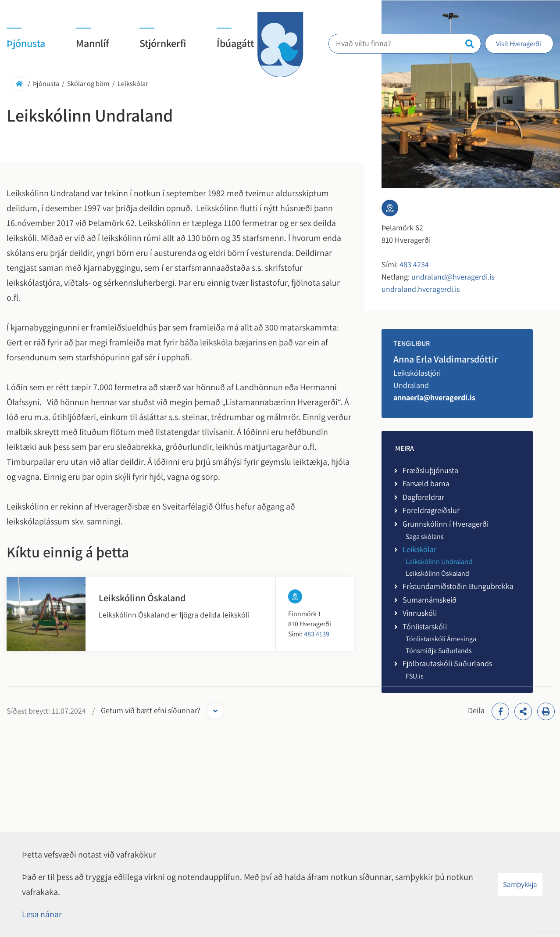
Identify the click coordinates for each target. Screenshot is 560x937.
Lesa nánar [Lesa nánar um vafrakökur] (42, 914)
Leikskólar (133, 84)
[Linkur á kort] (295, 596)
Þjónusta (46, 84)
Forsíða (19, 84)
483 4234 (414, 264)
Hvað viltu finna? (368, 43)
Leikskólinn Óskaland (142, 598)
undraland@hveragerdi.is (453, 277)
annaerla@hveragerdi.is (434, 397)
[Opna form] (215, 711)
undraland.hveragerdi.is (421, 289)
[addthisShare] (523, 711)
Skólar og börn (88, 84)
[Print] (546, 711)
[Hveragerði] (280, 45)
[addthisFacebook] (500, 711)
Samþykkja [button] (520, 884)
